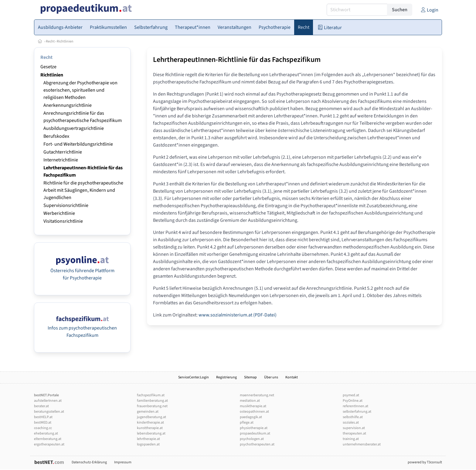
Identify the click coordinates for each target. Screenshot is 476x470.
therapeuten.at (354, 433)
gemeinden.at (148, 412)
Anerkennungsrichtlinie (68, 105)
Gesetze (48, 67)
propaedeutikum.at (255, 433)
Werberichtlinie (59, 213)
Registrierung (226, 377)
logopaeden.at (148, 444)
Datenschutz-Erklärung (89, 462)
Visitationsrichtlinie (63, 221)
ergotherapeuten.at (49, 444)
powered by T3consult (425, 462)
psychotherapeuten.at (257, 444)
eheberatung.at (46, 433)
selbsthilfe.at (353, 417)
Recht (50, 41)
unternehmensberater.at (362, 444)
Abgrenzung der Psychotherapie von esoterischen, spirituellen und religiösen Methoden (80, 90)
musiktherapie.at (253, 406)
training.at (351, 439)
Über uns (271, 377)
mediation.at (250, 401)
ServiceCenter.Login (194, 377)
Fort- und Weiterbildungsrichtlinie (78, 144)
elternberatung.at (48, 439)
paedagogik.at (251, 417)
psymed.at (351, 395)
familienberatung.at (152, 401)
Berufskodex (56, 136)
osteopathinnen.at (254, 412)
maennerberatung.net (257, 395)
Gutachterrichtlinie (63, 152)
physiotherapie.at (254, 428)
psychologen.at (252, 439)
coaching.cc (43, 428)
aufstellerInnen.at (48, 401)
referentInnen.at (355, 406)
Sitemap (250, 377)
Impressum (123, 462)
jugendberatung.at (151, 417)
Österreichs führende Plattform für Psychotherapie (82, 271)
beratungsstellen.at (49, 412)
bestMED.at (43, 423)
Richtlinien (65, 41)
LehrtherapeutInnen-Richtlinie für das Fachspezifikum (237, 60)
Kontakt (292, 377)
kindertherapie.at (150, 423)
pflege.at (247, 423)
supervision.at (354, 428)
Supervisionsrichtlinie (66, 205)
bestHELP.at (43, 417)
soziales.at (351, 423)
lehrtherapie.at (148, 439)
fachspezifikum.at (151, 395)
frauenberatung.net (152, 406)
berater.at (41, 406)
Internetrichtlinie (61, 160)
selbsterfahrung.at (357, 412)
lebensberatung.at (151, 433)
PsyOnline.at (353, 401)
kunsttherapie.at (150, 428)
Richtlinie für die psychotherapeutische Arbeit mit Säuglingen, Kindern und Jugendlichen (83, 190)
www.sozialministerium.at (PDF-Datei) (238, 315)
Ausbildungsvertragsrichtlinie (74, 128)
